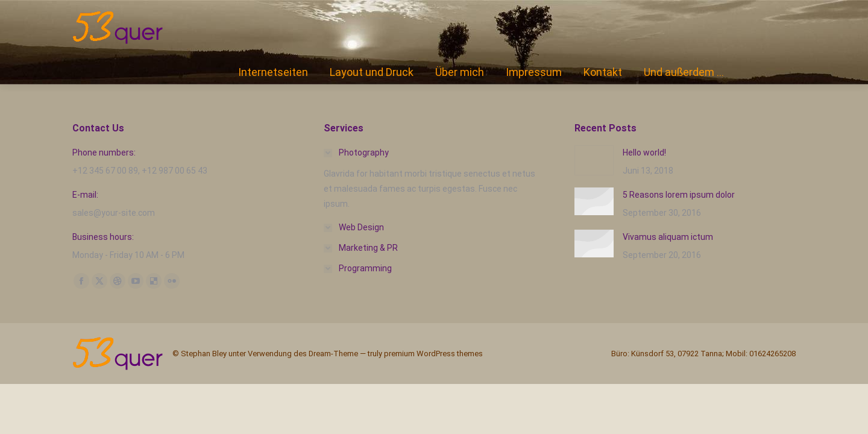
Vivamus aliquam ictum (668, 237)
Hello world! (644, 153)
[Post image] (594, 160)
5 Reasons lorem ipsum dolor (679, 195)
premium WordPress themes (433, 354)
